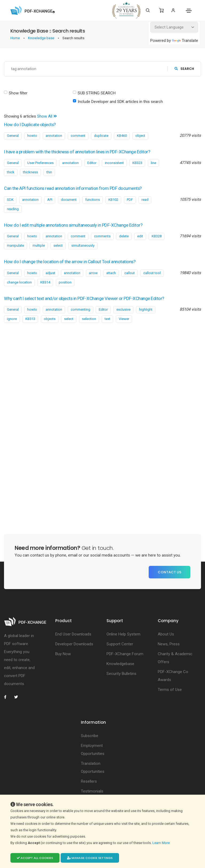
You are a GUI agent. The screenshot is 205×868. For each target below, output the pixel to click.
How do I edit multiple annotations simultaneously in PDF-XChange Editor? (74, 225)
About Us (166, 633)
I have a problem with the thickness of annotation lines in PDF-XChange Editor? (78, 151)
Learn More (161, 843)
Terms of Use (170, 688)
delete (124, 235)
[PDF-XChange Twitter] (18, 696)
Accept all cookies (35, 858)
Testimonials (92, 790)
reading (13, 208)
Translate (185, 41)
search (184, 69)
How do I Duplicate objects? (30, 125)
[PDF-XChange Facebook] (8, 696)
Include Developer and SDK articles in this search (120, 102)
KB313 (30, 318)
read (145, 199)
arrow (93, 272)
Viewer (124, 318)
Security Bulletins (121, 672)
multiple (39, 245)
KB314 (45, 281)
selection (89, 318)
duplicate (101, 135)
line (153, 163)
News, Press (169, 643)
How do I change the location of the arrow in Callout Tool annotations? (70, 261)
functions (92, 199)
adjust (50, 272)
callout (130, 272)
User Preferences (40, 163)
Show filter (18, 93)
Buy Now (63, 653)
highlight (146, 308)
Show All (47, 116)
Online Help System (123, 633)
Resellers (89, 780)
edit (140, 235)
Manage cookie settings (90, 858)
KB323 (137, 163)
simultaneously (83, 245)
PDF (130, 199)
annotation (54, 135)
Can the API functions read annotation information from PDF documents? (73, 188)
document (69, 199)
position (65, 281)
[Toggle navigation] (189, 11)
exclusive (123, 308)
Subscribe (90, 734)
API (50, 199)
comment (78, 135)
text (107, 318)
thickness (30, 172)
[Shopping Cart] (161, 10)
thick (11, 172)
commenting (80, 308)
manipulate (15, 245)
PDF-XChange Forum (125, 653)
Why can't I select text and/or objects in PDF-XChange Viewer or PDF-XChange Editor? (85, 297)
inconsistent (114, 163)
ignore (12, 318)
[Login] (173, 10)
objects (50, 318)
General (13, 135)
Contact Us (169, 571)
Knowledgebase (120, 662)
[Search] (147, 10)
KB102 (113, 199)
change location (19, 281)
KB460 (122, 135)
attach (111, 272)
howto (32, 135)
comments (102, 235)
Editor (92, 163)
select (58, 245)
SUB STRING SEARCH (97, 93)
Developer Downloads (74, 643)
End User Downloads (73, 633)
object (140, 135)
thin (49, 172)
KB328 (157, 235)
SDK (10, 199)
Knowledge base (42, 38)
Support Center (120, 643)
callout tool (152, 272)
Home (15, 38)
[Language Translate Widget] (174, 27)
